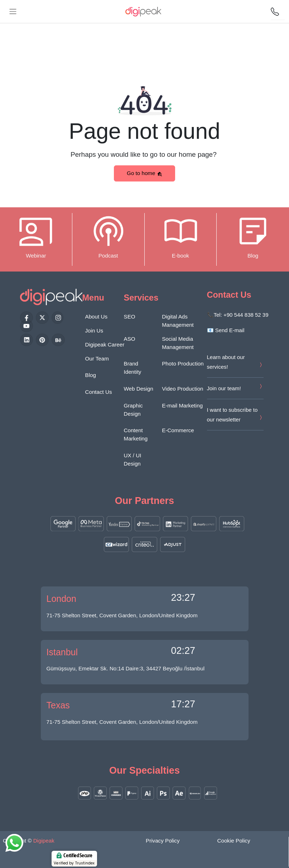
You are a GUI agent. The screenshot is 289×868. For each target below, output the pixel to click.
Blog (91, 375)
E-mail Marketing (182, 405)
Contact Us (99, 392)
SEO (130, 317)
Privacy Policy (163, 841)
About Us (96, 317)
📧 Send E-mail (226, 330)
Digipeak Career (105, 345)
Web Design (139, 389)
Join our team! (224, 388)
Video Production (182, 389)
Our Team (97, 358)
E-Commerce (178, 430)
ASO (130, 339)
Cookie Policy (234, 841)
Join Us (94, 331)
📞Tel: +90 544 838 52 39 (238, 315)
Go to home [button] (144, 173)
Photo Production (183, 364)
